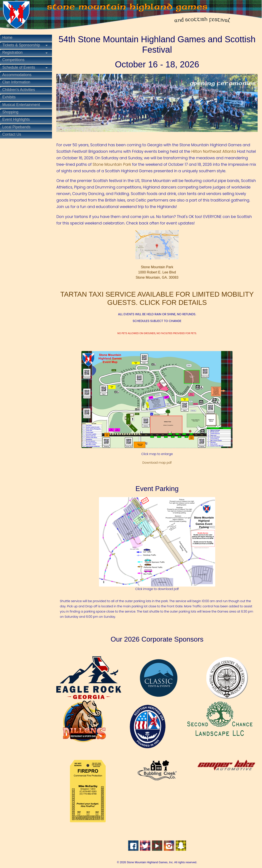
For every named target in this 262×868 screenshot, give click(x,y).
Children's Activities (21, 90)
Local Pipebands (18, 127)
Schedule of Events (21, 67)
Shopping (12, 112)
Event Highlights (18, 119)
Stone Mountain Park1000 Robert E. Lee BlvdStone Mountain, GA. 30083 (158, 254)
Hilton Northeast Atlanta (216, 151)
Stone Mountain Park (138, 164)
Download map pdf (158, 462)
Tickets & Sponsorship (23, 45)
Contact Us (14, 134)
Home (9, 37)
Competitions (15, 60)
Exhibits (11, 97)
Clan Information (18, 82)
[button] (73, 103)
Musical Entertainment (23, 105)
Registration (15, 52)
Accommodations (19, 75)
